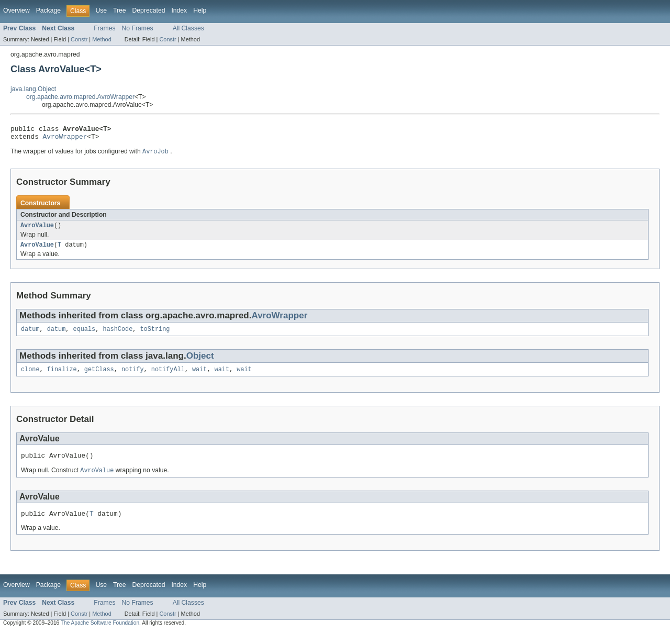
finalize (62, 377)
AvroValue (37, 230)
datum (30, 336)
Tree (120, 10)
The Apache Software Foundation (100, 634)
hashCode (118, 336)
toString (155, 336)
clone (30, 377)
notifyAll (168, 377)
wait (199, 377)
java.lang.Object (33, 89)
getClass (99, 377)
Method (102, 39)
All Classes (188, 28)
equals (85, 336)
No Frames (138, 28)
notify (133, 377)
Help (200, 10)
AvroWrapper (65, 139)
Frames (104, 28)
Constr (79, 39)
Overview (16, 10)
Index (179, 10)
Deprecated (149, 10)
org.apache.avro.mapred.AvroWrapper (80, 97)
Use (101, 10)
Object (200, 363)
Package (48, 10)
